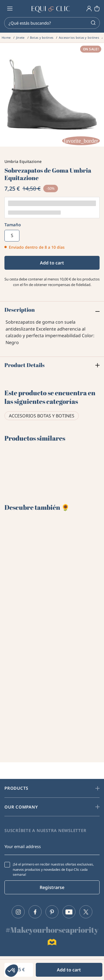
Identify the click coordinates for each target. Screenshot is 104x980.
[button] (12, 971)
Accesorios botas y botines (42, 416)
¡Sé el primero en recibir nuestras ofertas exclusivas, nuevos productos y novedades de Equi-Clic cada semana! (53, 869)
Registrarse (52, 887)
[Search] (52, 23)
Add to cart (52, 263)
